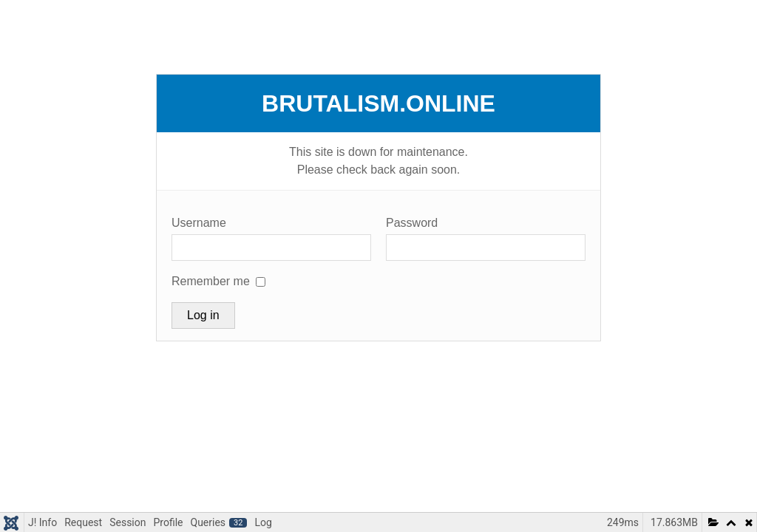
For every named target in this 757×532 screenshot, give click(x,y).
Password (412, 223)
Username (199, 223)
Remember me (211, 281)
